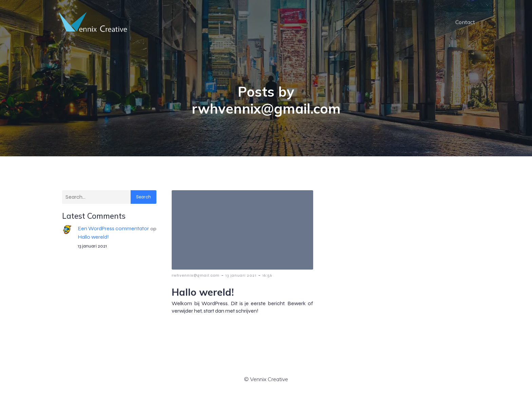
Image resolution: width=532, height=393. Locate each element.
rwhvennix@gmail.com (196, 275)
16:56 (267, 275)
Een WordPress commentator (113, 228)
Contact (465, 22)
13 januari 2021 (241, 275)
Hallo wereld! (93, 237)
